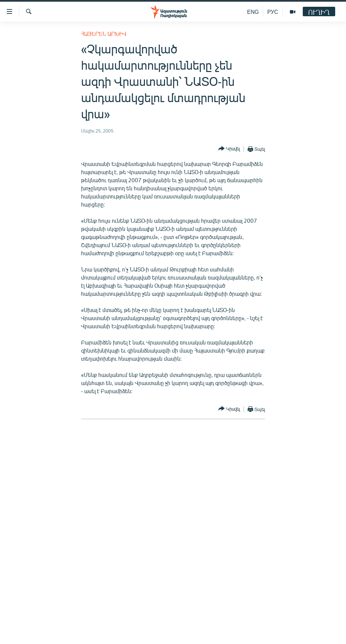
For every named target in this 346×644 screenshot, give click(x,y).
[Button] (229, 149)
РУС (273, 12)
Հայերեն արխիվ (104, 34)
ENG (253, 12)
